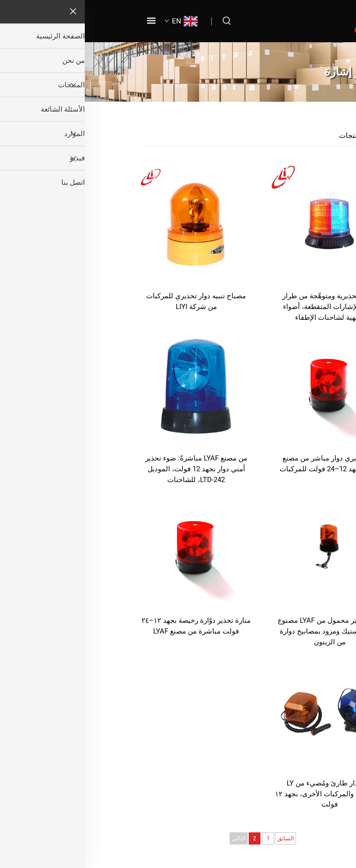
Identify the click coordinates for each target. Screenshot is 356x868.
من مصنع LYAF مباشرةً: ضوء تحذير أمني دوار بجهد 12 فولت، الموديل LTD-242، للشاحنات (111, 469)
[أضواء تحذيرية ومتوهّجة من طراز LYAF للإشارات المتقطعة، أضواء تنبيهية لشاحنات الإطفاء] (245, 223)
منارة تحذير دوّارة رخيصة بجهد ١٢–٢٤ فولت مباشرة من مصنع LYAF (111, 626)
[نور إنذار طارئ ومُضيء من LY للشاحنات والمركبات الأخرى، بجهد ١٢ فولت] (245, 710)
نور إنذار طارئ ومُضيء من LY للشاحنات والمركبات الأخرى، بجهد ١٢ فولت (245, 794)
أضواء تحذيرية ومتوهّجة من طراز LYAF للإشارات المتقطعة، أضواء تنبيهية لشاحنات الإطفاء (245, 307)
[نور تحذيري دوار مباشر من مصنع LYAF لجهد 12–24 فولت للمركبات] (245, 386)
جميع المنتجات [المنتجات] (276, 136)
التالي (154, 838)
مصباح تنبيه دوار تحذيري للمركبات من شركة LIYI (111, 301)
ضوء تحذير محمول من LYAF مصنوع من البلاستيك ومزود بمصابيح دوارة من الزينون (245, 631)
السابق (201, 838)
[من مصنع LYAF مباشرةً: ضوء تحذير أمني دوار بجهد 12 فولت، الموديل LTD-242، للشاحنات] (111, 386)
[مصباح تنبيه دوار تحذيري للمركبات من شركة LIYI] (111, 223)
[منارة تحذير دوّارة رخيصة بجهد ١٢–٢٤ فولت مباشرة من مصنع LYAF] (111, 548)
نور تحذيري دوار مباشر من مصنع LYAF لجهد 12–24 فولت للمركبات (245, 464)
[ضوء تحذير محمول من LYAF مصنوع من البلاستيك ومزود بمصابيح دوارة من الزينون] (245, 548)
